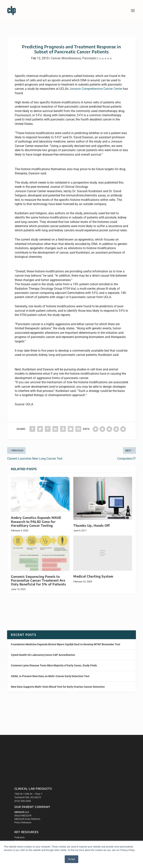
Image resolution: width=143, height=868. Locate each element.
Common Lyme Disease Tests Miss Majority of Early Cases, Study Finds (54, 665)
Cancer (56, 58)
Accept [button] (71, 859)
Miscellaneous (71, 58)
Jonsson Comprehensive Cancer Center (96, 89)
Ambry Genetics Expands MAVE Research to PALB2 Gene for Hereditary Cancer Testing (36, 521)
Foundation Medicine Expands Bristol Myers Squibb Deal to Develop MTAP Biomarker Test (66, 644)
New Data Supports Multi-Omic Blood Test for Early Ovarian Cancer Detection (58, 687)
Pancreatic (89, 58)
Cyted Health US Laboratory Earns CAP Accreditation (43, 655)
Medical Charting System (93, 576)
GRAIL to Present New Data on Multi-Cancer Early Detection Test (50, 676)
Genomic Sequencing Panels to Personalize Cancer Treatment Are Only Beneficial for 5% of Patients (38, 580)
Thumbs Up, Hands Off (92, 525)
